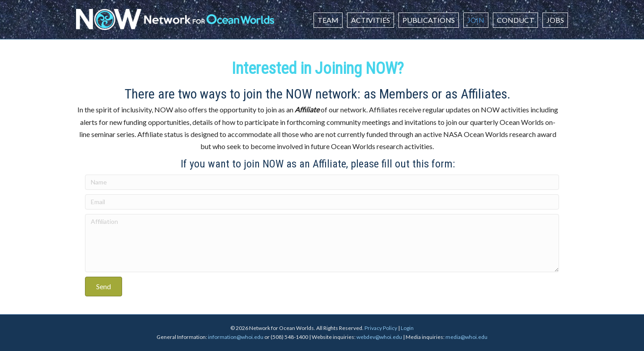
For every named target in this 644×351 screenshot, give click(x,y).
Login (407, 328)
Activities (371, 20)
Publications (429, 20)
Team (328, 20)
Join (476, 20)
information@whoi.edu (236, 337)
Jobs (555, 20)
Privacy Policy (381, 328)
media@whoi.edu (466, 337)
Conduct (515, 20)
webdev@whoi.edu (379, 337)
